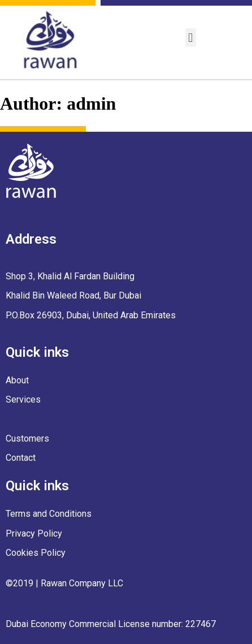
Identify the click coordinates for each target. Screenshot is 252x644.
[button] (191, 38)
